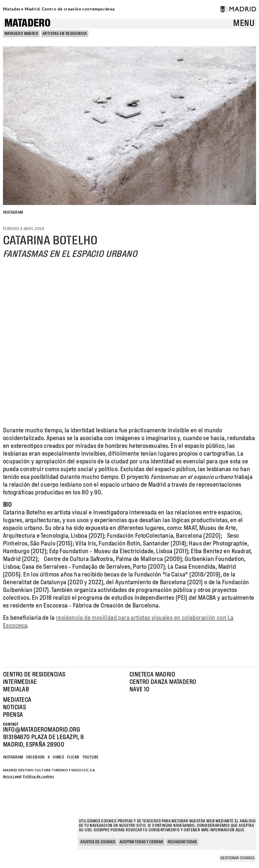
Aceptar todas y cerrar (141, 842)
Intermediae (20, 682)
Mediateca (17, 700)
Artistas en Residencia (65, 34)
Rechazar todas (182, 842)
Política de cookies (39, 776)
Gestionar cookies (237, 858)
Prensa (13, 715)
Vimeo (58, 757)
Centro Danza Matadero (163, 682)
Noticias (14, 707)
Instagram (13, 757)
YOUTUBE (91, 757)
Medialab (16, 690)
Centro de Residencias (34, 675)
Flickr (73, 757)
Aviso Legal (12, 776)
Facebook (35, 757)
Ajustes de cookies (98, 842)
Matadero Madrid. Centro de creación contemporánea (59, 9)
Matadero (28, 23)
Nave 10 (140, 690)
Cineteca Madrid (152, 675)
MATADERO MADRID (21, 34)
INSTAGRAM (13, 212)
